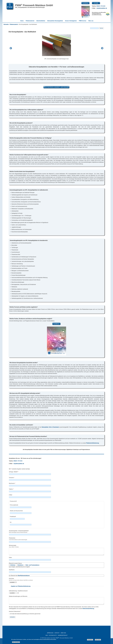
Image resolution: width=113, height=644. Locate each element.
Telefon (11, 489)
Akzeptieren (90, 640)
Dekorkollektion (41, 21)
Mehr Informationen (16, 642)
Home (22, 21)
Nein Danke (98, 640)
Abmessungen (13, 545)
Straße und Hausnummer (16, 511)
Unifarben (13, 565)
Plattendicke (12, 538)
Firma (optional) (14, 505)
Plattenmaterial (30, 21)
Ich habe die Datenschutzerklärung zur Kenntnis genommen (25, 614)
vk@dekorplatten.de (102, 8)
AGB (47, 635)
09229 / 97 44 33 (101, 6)
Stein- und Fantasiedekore (32, 565)
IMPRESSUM (50, 633)
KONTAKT (57, 633)
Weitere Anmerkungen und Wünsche (18, 596)
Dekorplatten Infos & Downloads (50, 427)
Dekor (10, 557)
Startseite (6, 24)
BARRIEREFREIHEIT (63, 635)
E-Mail (11, 495)
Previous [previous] (11, 48)
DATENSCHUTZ (53, 635)
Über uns (91, 21)
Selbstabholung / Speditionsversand (18, 591)
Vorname (12, 478)
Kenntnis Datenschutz (15, 611)
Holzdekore (21, 565)
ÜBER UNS (63, 633)
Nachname (12, 483)
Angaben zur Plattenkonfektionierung (21, 586)
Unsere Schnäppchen (71, 21)
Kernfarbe (11, 579)
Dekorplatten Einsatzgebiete (55, 21)
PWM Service (83, 21)
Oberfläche (12, 570)
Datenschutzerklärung (88, 609)
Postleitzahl (13, 517)
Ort (11, 522)
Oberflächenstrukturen (24, 576)
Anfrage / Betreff (14, 472)
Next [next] (102, 48)
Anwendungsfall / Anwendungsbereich (19, 531)
